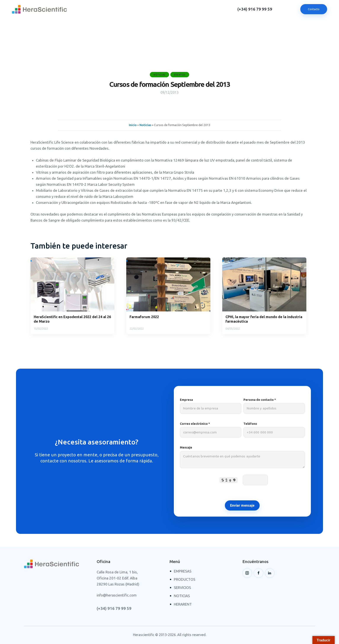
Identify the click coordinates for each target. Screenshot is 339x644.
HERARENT (183, 604)
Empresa (211, 406)
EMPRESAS (183, 571)
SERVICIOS (182, 588)
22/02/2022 (137, 328)
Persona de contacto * (274, 406)
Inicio (133, 125)
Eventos (180, 75)
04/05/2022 (233, 328)
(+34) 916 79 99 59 (255, 9)
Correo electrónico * (211, 430)
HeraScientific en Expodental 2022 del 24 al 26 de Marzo (72, 319)
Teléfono (274, 430)
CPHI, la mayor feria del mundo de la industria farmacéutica (264, 319)
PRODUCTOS (185, 579)
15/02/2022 (41, 328)
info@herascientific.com (117, 595)
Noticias (159, 75)
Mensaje (242, 459)
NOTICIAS (182, 596)
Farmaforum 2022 (144, 317)
